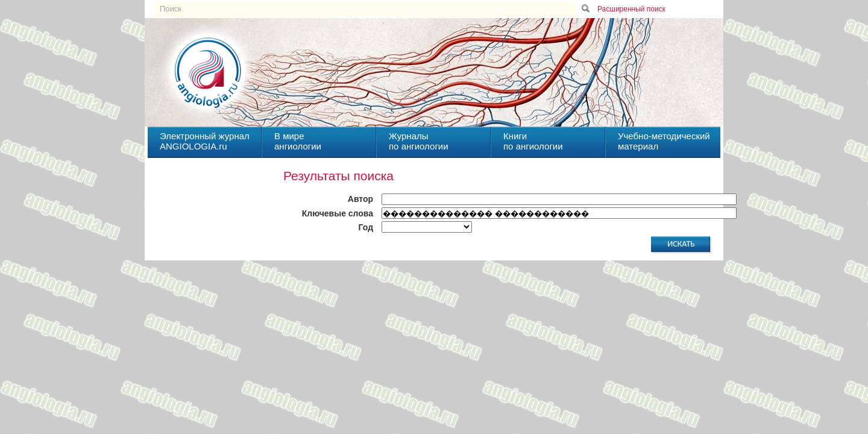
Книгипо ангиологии (533, 141)
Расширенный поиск (631, 9)
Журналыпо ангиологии (419, 141)
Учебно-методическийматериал (664, 141)
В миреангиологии (298, 141)
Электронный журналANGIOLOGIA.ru (205, 141)
